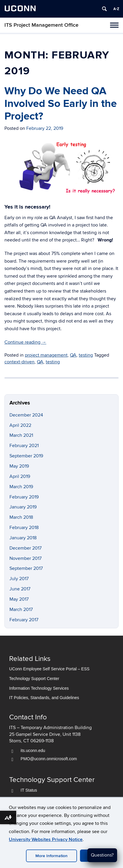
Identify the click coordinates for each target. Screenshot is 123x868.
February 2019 (24, 497)
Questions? (102, 855)
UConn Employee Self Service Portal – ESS (49, 669)
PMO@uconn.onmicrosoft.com (49, 759)
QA (73, 355)
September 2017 (26, 568)
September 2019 (26, 456)
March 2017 (21, 610)
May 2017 (19, 599)
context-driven (19, 362)
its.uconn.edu (33, 751)
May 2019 (19, 466)
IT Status (29, 790)
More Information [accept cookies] (51, 856)
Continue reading (25, 342)
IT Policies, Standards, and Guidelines (44, 698)
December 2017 (26, 548)
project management (46, 355)
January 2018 (23, 538)
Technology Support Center (34, 679)
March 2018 (21, 517)
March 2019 (21, 487)
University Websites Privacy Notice (46, 840)
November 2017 (26, 558)
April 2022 (20, 425)
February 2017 (24, 620)
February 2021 (24, 446)
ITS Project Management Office (41, 25)
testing (86, 355)
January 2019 (23, 507)
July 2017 (19, 579)
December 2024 (26, 415)
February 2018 (24, 528)
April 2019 (20, 476)
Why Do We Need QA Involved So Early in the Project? (61, 104)
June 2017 (20, 589)
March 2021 (21, 435)
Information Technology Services (39, 688)
